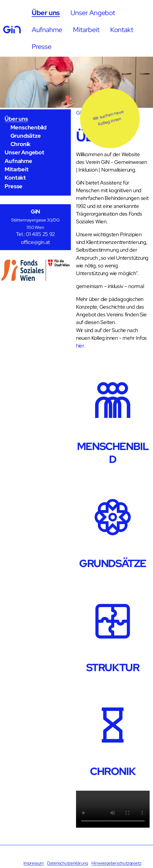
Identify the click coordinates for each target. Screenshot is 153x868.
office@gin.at (35, 242)
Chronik (21, 144)
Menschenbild (28, 127)
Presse (42, 47)
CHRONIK (113, 771)
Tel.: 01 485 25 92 (35, 234)
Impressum (34, 863)
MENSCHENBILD (113, 453)
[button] (110, 118)
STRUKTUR (113, 667)
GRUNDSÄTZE (113, 563)
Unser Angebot (93, 13)
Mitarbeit (86, 30)
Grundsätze (26, 136)
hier (80, 346)
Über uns (46, 13)
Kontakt (122, 30)
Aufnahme (47, 30)
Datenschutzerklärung (68, 863)
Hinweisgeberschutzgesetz (116, 863)
